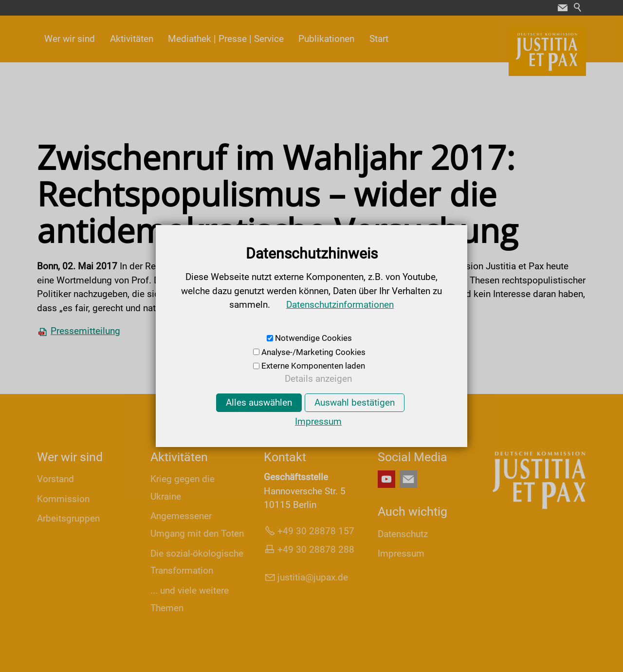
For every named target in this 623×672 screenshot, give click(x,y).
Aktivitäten (132, 39)
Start (379, 39)
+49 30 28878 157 (316, 531)
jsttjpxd (313, 577)
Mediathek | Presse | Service (226, 39)
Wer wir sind (70, 39)
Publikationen (326, 39)
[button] (563, 8)
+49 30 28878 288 (316, 550)
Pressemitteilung (85, 331)
